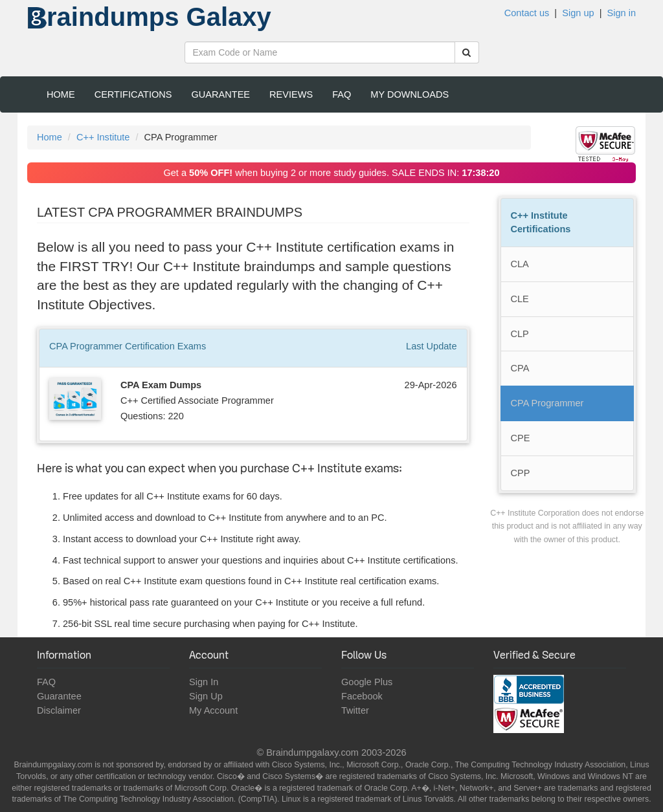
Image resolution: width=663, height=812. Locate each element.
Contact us (527, 13)
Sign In (204, 682)
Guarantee (221, 94)
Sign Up (206, 696)
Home (61, 94)
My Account (213, 710)
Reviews (291, 94)
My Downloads (410, 94)
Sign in (622, 13)
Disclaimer (59, 710)
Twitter (355, 710)
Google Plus (367, 682)
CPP (521, 473)
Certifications (133, 94)
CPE (521, 438)
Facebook (362, 696)
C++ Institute (103, 137)
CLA (520, 264)
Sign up (578, 13)
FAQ (342, 94)
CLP (520, 334)
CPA (520, 368)
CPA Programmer (547, 403)
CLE (520, 299)
